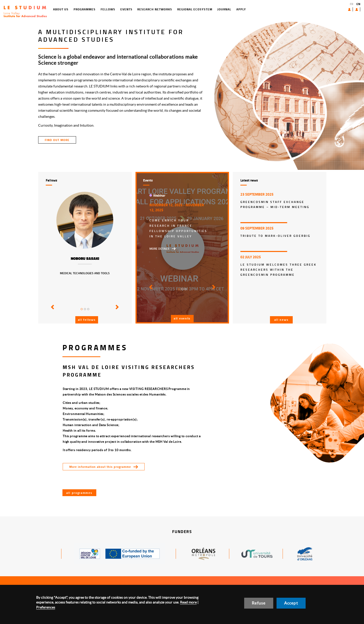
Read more (188, 602)
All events (182, 318)
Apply (220, 9)
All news (281, 320)
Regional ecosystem (174, 9)
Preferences (46, 607)
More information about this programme (100, 467)
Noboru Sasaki (85, 259)
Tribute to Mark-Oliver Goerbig (275, 236)
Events (106, 9)
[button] (52, 311)
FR (351, 4)
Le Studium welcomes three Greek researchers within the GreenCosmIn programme (278, 270)
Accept (291, 603)
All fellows (87, 320)
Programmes (64, 9)
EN (358, 4)
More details (159, 249)
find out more (57, 140)
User (353, 9)
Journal (204, 9)
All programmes (79, 493)
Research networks (134, 9)
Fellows (87, 9)
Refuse (259, 603)
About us (338, 9)
